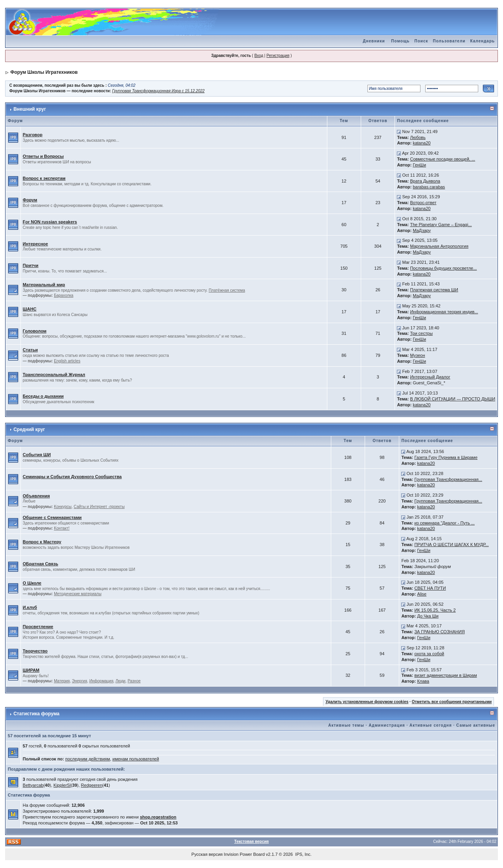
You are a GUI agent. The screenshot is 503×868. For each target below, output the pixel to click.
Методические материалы (78, 594)
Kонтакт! (62, 528)
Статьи (30, 350)
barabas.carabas (429, 187)
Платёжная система (227, 290)
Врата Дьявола (425, 181)
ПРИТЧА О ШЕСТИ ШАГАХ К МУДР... (451, 545)
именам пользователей (136, 759)
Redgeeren (92, 785)
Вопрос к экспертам (44, 178)
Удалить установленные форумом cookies (367, 702)
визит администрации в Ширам (445, 675)
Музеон (417, 355)
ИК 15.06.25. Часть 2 (435, 610)
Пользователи (449, 41)
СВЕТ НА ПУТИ (430, 588)
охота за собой (429, 654)
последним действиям (88, 759)
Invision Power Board (244, 854)
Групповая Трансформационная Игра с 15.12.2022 (158, 91)
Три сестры (421, 333)
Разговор (33, 135)
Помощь (400, 41)
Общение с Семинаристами (52, 517)
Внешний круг (30, 109)
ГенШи (419, 165)
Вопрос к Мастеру (42, 542)
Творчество (35, 651)
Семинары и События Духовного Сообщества (72, 477)
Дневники (374, 41)
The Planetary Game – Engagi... (441, 225)
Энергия (79, 681)
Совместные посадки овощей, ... (442, 159)
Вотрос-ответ (423, 203)
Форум (30, 200)
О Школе (32, 583)
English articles (67, 361)
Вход (259, 56)
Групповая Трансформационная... (448, 479)
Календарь (482, 41)
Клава (423, 681)
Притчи (31, 265)
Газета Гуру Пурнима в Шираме (446, 457)
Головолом (35, 331)
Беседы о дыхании (43, 396)
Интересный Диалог (430, 377)
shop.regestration (158, 817)
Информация (101, 681)
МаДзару (422, 230)
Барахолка (63, 295)
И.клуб (30, 607)
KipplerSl (62, 785)
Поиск (421, 41)
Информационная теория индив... (444, 312)
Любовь (418, 137)
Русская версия (207, 854)
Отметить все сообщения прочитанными (452, 702)
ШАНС (30, 309)
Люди (120, 681)
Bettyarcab (33, 785)
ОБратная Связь (40, 564)
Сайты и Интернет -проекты (99, 507)
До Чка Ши (428, 616)
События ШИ (37, 455)
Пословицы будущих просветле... (443, 268)
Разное (134, 681)
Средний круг (29, 429)
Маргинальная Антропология (439, 246)
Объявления (36, 496)
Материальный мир (44, 285)
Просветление (38, 627)
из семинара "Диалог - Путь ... (444, 523)
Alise (422, 594)
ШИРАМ (31, 670)
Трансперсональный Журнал (54, 375)
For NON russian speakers (50, 222)
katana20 (421, 143)
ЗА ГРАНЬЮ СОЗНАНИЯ (439, 632)
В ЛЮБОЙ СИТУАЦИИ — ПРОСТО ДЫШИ (453, 399)
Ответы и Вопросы (43, 156)
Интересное (35, 244)
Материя (62, 681)
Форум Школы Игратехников (44, 72)
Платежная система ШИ (434, 290)
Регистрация (278, 56)
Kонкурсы (63, 507)
